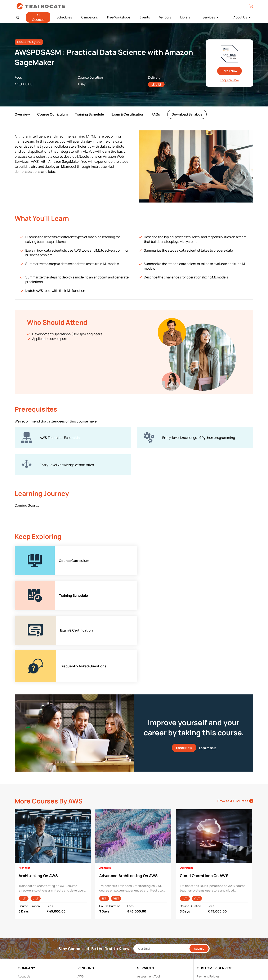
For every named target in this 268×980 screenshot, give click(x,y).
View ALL (83, 959)
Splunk (82, 946)
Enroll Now (229, 71)
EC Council (85, 920)
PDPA (200, 914)
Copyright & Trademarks (213, 920)
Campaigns (90, 17)
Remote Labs (146, 933)
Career (22, 914)
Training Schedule (90, 114)
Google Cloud (86, 927)
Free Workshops (119, 17)
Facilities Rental (148, 920)
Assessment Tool (148, 907)
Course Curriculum (52, 114)
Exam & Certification (128, 114)
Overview (22, 114)
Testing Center (147, 940)
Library (185, 17)
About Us (24, 907)
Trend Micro (85, 953)
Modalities (144, 927)
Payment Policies (208, 907)
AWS (81, 907)
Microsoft (84, 933)
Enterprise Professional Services (159, 914)
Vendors (165, 17)
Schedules (64, 17)
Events (145, 17)
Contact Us (26, 920)
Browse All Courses (235, 732)
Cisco (81, 914)
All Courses (38, 17)
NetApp (83, 940)
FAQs (156, 114)
